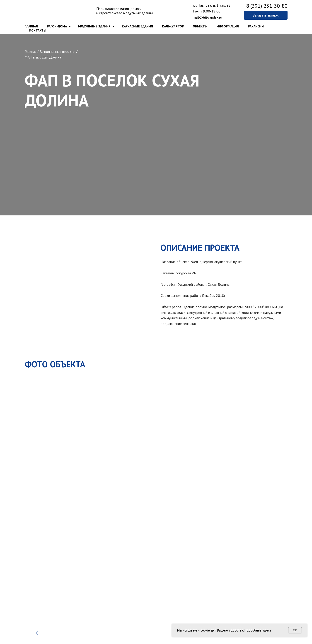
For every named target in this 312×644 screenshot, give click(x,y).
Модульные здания (95, 26)
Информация (228, 26)
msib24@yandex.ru (207, 17)
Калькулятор (173, 26)
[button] (266, 15)
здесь (267, 630)
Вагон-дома (57, 26)
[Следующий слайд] (275, 622)
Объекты (200, 26)
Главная (31, 26)
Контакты (38, 30)
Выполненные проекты (57, 51)
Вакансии (256, 26)
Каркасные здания (137, 26)
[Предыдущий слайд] (37, 622)
